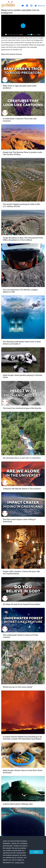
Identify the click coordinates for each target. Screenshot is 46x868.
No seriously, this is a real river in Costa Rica (22, 458)
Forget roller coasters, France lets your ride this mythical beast (21, 572)
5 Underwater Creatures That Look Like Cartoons (20, 120)
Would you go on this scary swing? (18, 687)
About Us (41, 6)
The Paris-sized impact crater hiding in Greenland (19, 520)
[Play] (3, 35)
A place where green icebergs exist (18, 804)
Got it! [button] (36, 852)
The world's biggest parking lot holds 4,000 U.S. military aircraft (21, 205)
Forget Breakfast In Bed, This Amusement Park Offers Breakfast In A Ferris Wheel (23, 239)
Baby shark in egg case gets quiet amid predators (20, 87)
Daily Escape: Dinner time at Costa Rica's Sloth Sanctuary (23, 771)
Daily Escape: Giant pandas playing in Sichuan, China (23, 376)
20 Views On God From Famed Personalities (22, 604)
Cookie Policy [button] (19, 863)
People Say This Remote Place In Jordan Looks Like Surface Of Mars (23, 153)
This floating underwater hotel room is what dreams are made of (22, 343)
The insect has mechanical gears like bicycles (22, 408)
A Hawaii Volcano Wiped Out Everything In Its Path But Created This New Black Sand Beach (22, 738)
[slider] (12, 35)
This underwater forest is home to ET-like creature (20, 636)
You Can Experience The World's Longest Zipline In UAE (20, 291)
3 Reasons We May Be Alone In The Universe (22, 489)
